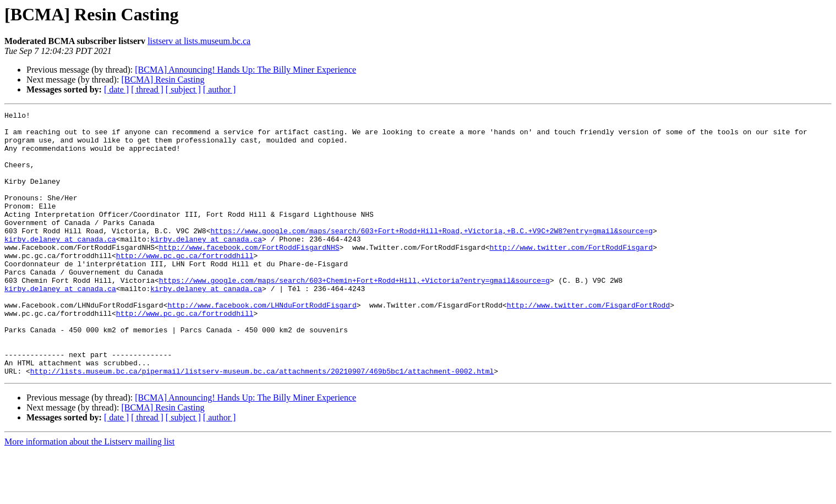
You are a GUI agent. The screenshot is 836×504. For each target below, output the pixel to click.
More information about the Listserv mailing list (89, 494)
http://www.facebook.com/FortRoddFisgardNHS (249, 275)
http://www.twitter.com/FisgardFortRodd (588, 344)
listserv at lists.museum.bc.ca (199, 41)
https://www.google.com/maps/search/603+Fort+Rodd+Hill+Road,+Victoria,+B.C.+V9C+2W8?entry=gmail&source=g (431, 255)
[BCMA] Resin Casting (163, 80)
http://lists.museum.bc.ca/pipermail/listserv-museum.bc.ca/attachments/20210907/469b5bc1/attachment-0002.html (262, 424)
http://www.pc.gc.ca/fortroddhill (185, 285)
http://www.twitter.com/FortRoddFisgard (571, 275)
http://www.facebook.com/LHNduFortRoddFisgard (262, 344)
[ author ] (220, 89)
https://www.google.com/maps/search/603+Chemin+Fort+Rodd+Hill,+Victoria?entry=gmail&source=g (354, 315)
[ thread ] (147, 89)
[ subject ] (183, 89)
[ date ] (116, 89)
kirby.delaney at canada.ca (60, 265)
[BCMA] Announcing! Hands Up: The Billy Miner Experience (245, 70)
